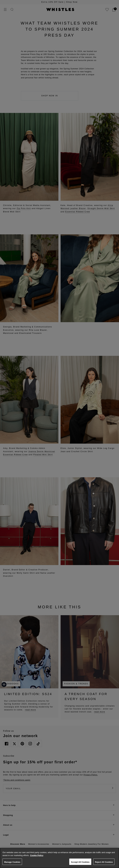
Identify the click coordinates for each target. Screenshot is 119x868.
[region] (59, 858)
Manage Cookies (12, 862)
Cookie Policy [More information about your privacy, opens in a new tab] (37, 855)
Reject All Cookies (104, 862)
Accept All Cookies (80, 862)
